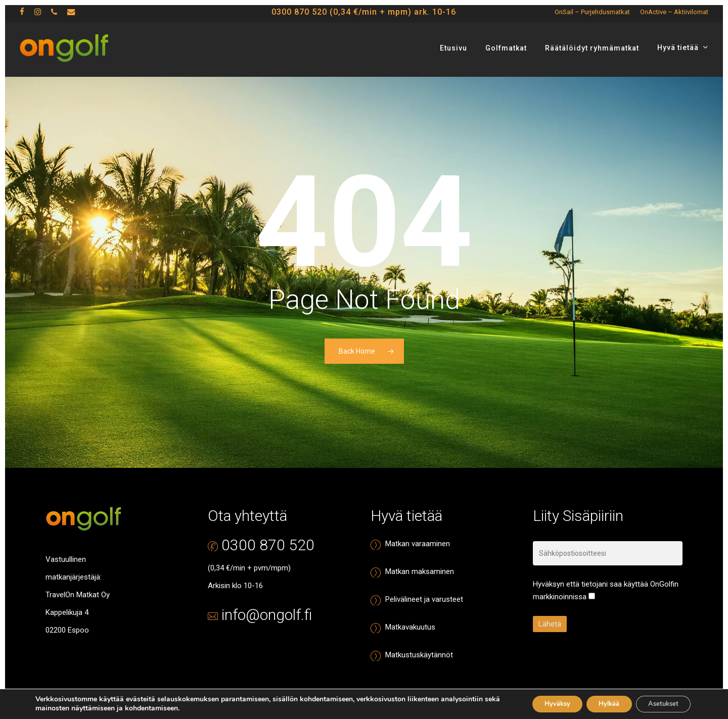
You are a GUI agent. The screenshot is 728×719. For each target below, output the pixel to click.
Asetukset (659, 703)
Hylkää (597, 703)
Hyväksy (537, 703)
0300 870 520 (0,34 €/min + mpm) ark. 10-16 (364, 15)
